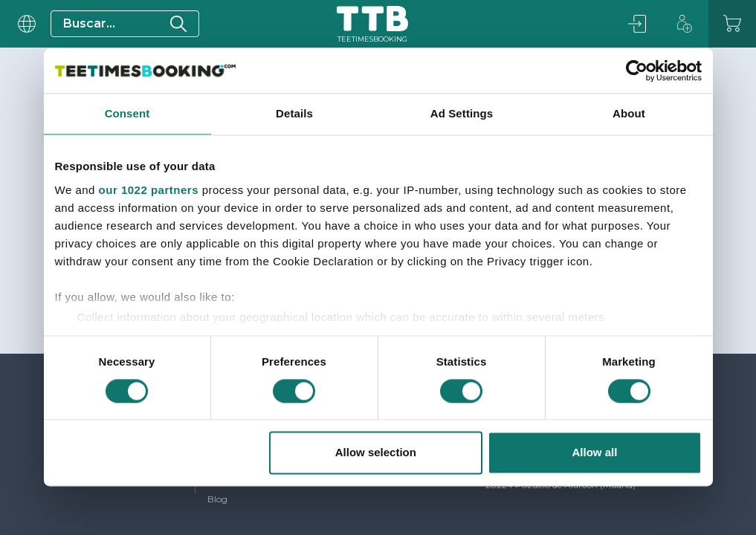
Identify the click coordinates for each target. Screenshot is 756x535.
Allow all (595, 453)
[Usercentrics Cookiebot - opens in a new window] (637, 71)
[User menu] (25, 24)
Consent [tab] (127, 113)
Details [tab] (294, 113)
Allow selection (376, 453)
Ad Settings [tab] (462, 113)
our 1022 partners (149, 190)
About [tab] (629, 113)
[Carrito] (732, 24)
